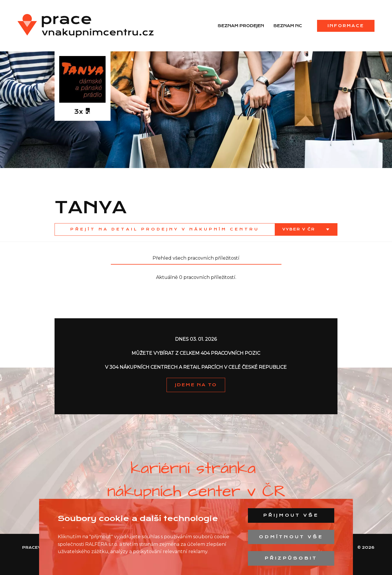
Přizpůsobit (291, 558)
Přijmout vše (291, 515)
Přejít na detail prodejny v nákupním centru (165, 229)
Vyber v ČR (300, 229)
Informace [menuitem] (346, 26)
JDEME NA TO (196, 385)
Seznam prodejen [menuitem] (241, 26)
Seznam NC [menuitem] (288, 26)
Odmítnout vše (291, 537)
